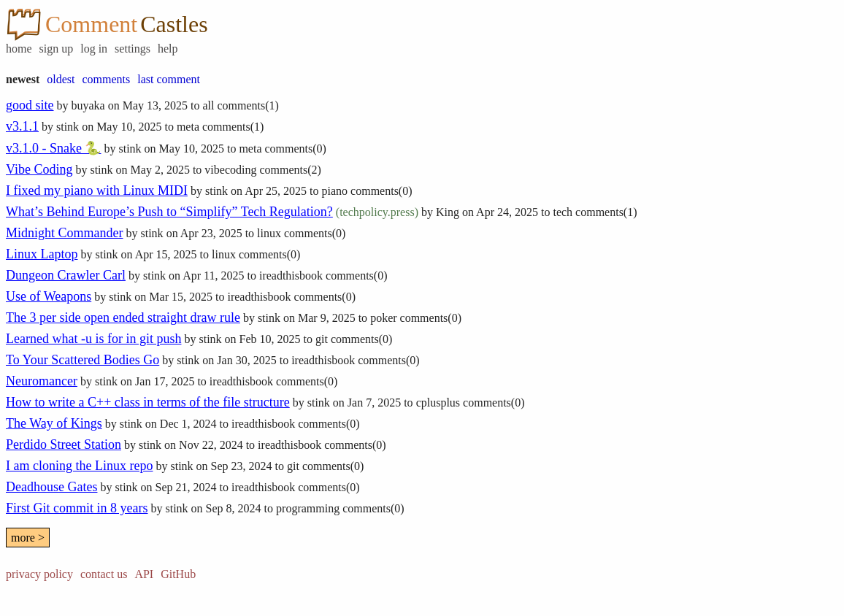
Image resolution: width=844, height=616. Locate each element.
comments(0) (295, 149)
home (19, 49)
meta (188, 127)
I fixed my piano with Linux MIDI (97, 190)
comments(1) (248, 105)
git (322, 339)
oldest (61, 79)
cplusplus (438, 403)
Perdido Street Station (64, 444)
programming (308, 508)
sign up (57, 49)
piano (335, 191)
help (168, 49)
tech (563, 212)
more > (28, 538)
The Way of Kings (54, 423)
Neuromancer (42, 381)
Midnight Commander (65, 233)
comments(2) (290, 170)
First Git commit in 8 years (77, 508)
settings (133, 49)
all (208, 105)
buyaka (88, 105)
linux (269, 233)
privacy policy (39, 574)
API (144, 574)
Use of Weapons (49, 296)
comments (106, 79)
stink (68, 127)
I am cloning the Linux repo (79, 466)
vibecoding (230, 170)
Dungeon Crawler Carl (66, 275)
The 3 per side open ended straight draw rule (123, 317)
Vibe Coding (39, 169)
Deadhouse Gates (51, 487)
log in (94, 49)
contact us (104, 574)
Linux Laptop (42, 254)
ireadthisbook (291, 276)
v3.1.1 (22, 126)
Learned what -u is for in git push (93, 339)
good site (30, 105)
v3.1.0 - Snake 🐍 (53, 148)
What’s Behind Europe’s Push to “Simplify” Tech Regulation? (169, 212)
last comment (169, 79)
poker (383, 318)
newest (23, 79)
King (448, 212)
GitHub (178, 574)
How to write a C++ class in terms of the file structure (148, 402)
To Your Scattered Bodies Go (83, 360)
